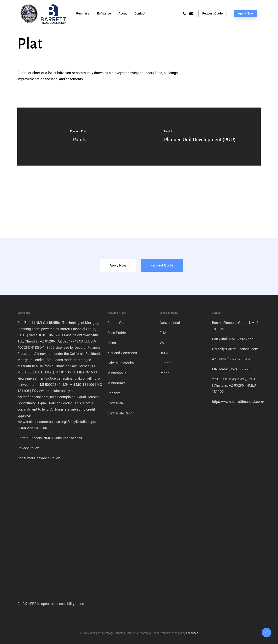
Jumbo (165, 363)
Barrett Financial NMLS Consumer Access (50, 438)
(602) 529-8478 (239, 359)
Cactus (120, 323)
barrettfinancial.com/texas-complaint (46, 397)
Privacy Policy (28, 448)
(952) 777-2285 (240, 369)
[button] (118, 265)
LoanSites (192, 633)
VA (162, 343)
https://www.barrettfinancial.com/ (238, 402)
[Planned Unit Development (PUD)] (200, 137)
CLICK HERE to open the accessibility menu (51, 604)
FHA (163, 333)
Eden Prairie (117, 333)
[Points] (78, 137)
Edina (112, 343)
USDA (164, 353)
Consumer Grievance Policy (39, 458)
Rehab (164, 373)
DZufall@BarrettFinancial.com (235, 349)
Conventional (170, 323)
